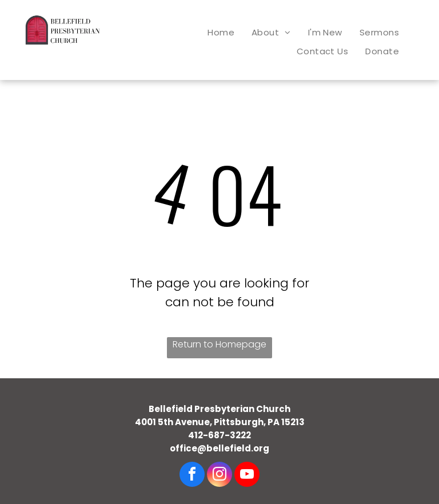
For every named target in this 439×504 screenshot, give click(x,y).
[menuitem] (221, 32)
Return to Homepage (219, 344)
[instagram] (219, 476)
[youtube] (247, 476)
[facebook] (192, 476)
